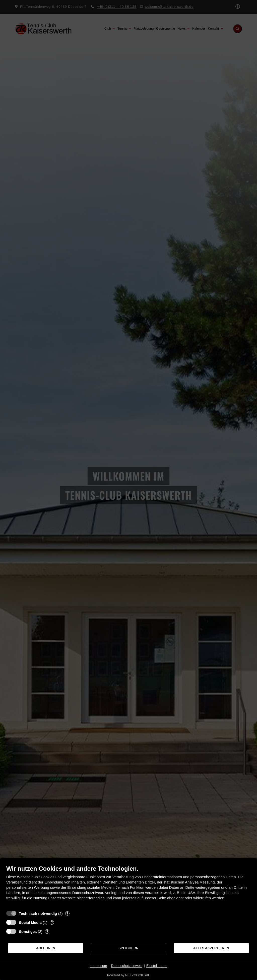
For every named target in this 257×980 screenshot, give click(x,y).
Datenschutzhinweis (127, 966)
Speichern (128, 948)
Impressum (98, 966)
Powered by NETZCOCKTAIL (128, 975)
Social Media (30, 922)
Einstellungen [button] (157, 966)
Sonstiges (28, 931)
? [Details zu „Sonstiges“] (47, 931)
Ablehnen (46, 948)
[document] (128, 886)
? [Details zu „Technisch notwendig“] (67, 913)
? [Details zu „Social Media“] (52, 922)
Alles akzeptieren (211, 948)
